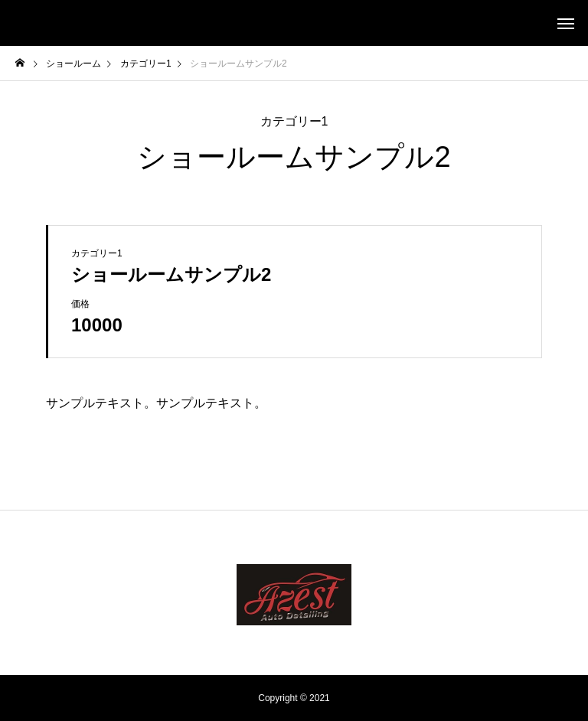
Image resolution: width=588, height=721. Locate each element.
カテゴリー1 (294, 122)
